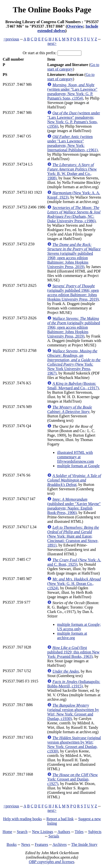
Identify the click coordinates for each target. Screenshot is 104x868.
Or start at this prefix (39, 53)
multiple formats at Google (78, 466)
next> (52, 43)
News (26, 844)
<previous (11, 39)
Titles (79, 832)
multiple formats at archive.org (72, 636)
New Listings (43, 832)
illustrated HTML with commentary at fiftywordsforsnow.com (75, 457)
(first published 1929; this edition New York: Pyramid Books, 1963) (73, 652)
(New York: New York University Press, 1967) (74, 362)
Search (22, 832)
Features (41, 844)
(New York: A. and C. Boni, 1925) (74, 562)
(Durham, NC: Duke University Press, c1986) (74, 214)
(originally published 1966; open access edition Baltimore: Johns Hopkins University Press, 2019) (73, 293)
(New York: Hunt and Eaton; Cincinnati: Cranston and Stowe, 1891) (73, 536)
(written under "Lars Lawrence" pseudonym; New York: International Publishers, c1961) (72, 143)
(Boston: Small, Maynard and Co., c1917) (73, 386)
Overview (75, 26)
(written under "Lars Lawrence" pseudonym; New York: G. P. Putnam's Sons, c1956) (74, 120)
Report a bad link (60, 819)
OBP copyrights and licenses (52, 862)
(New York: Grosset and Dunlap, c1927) (72, 779)
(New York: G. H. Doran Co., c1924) (74, 584)
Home (7, 832)
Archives (59, 844)
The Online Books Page (52, 10)
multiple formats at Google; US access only (79, 627)
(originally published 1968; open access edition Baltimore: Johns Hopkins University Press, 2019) (74, 256)
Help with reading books (22, 819)
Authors (64, 832)
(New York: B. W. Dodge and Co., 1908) (72, 171)
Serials (54, 836)
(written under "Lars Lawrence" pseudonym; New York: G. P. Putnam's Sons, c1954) (72, 92)
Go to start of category (71, 77)
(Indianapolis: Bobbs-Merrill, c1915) (74, 684)
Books (12, 844)
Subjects (95, 832)
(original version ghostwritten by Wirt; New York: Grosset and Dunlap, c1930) (73, 712)
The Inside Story (84, 844)
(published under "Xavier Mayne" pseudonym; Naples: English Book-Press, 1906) (74, 506)
